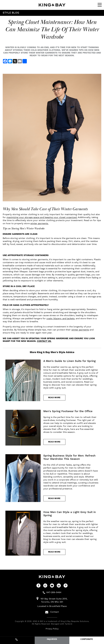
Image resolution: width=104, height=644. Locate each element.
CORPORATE (87, 639)
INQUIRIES (52, 639)
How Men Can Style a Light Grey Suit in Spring (70, 514)
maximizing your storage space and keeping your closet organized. (42, 217)
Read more (54, 398)
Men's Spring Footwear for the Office (68, 411)
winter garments (80, 330)
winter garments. (39, 224)
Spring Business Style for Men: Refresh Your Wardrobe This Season (69, 457)
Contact (52, 612)
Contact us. (44, 341)
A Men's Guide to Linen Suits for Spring (69, 361)
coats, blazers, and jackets (60, 319)
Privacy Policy (52, 629)
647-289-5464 (54, 593)
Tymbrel (69, 624)
